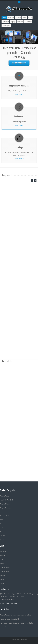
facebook (3, 551)
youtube (3, 555)
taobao (2, 575)
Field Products (5, 516)
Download (5, 22)
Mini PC (2, 536)
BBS (1, 559)
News (30, 18)
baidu (2, 579)
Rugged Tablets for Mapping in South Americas (15, 615)
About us (20, 22)
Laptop (2, 528)
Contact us (28, 22)
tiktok (2, 583)
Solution (18, 18)
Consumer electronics (7, 524)
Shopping (6, 26)
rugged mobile (5, 567)
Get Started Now (19, 63)
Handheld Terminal (6, 500)
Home (4, 18)
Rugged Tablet (5, 496)
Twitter (2, 563)
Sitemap (24, 640)
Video (25, 18)
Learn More (19, 94)
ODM (2, 520)
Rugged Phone (5, 504)
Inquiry (13, 22)
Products (11, 18)
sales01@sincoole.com (9, 603)
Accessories (4, 532)
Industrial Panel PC (6, 512)
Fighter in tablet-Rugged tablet (10, 619)
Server (2, 540)
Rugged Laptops (5, 508)
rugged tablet (4, 571)
